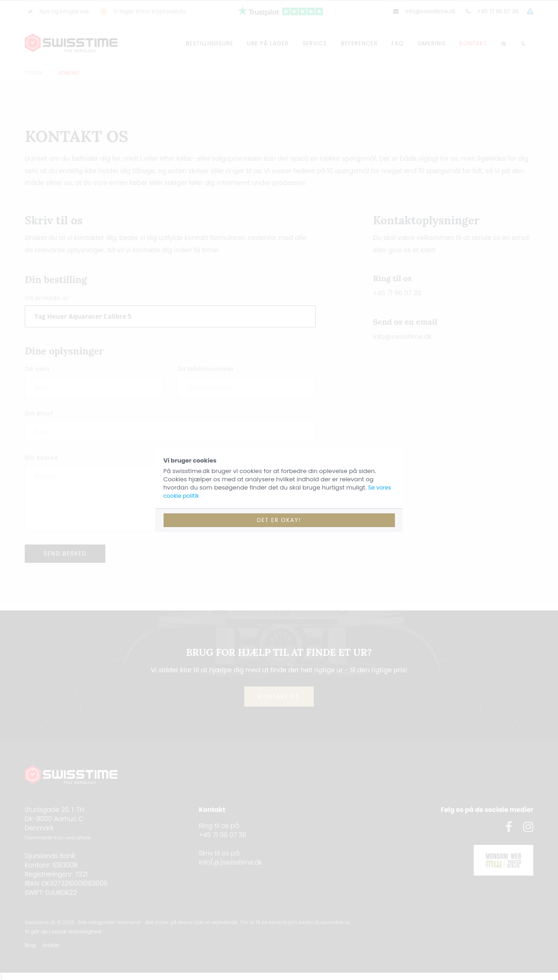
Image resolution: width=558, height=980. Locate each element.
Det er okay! (279, 520)
